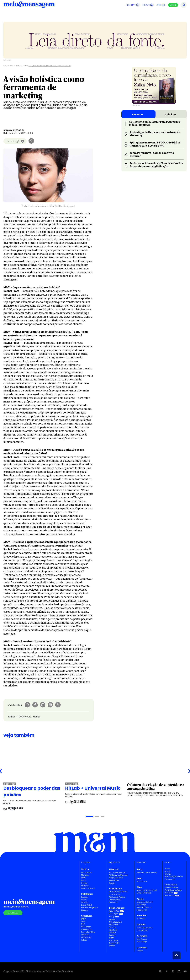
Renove (168, 871)
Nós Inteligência (115, 922)
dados (37, 717)
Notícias (23, 66)
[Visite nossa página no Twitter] (167, 971)
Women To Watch (88, 888)
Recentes (138, 114)
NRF (83, 924)
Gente (84, 880)
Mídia (83, 878)
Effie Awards (86, 937)
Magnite (112, 932)
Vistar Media (114, 925)
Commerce (113, 902)
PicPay (112, 916)
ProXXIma (85, 886)
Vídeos (84, 900)
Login (161, 5)
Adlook (112, 946)
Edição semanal (171, 885)
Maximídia (85, 935)
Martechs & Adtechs (117, 897)
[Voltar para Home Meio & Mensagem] (29, 5)
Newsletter (133, 5)
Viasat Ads (113, 930)
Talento (112, 883)
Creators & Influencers (118, 892)
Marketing (85, 875)
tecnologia (25, 717)
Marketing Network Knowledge (145, 903)
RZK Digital (114, 940)
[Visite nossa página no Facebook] (160, 971)
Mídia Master (142, 882)
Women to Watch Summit (147, 872)
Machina (112, 927)
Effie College (142, 942)
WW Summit (86, 927)
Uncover (112, 935)
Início (6, 66)
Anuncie (168, 874)
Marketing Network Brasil (147, 890)
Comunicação (87, 872)
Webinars (85, 902)
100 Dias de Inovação (117, 872)
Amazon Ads (114, 911)
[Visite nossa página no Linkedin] (179, 971)
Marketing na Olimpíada (119, 875)
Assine (173, 5)
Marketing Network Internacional (145, 929)
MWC (83, 921)
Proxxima (14, 66)
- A (7, 141)
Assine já (13, 913)
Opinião (84, 883)
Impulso (112, 919)
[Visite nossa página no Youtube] (185, 971)
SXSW (83, 919)
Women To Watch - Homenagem (144, 909)
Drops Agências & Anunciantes (116, 879)
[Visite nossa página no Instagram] (173, 971)
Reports (84, 910)
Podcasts (85, 897)
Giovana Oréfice (12, 130)
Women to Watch (171, 887)
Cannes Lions (86, 929)
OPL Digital (114, 914)
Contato (148, 5)
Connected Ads (115, 900)
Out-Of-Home (115, 894)
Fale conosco (170, 879)
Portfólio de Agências (90, 908)
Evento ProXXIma (88, 932)
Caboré (84, 940)
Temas (12, 717)
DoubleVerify (114, 943)
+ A (12, 141)
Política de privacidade (174, 877)
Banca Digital (86, 905)
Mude (111, 938)
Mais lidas (170, 114)
